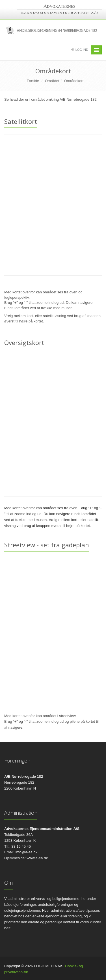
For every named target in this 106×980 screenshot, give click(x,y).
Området (52, 81)
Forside (33, 81)
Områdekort (74, 81)
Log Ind (82, 50)
